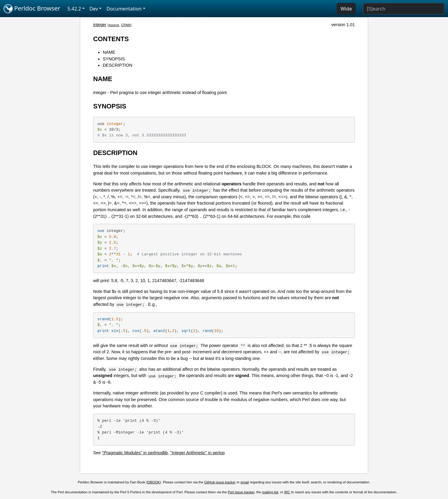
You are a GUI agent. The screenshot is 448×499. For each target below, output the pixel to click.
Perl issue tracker (241, 492)
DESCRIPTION (117, 65)
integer (100, 25)
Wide (346, 9)
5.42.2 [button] (74, 9)
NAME (109, 52)
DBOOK (154, 482)
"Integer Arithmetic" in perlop (197, 453)
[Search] (404, 9)
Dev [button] (94, 9)
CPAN (126, 25)
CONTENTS (111, 39)
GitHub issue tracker (220, 482)
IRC (287, 492)
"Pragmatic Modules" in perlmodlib (135, 453)
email (245, 482)
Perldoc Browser (32, 9)
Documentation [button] (124, 9)
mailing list (270, 492)
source (114, 25)
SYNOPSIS (114, 59)
